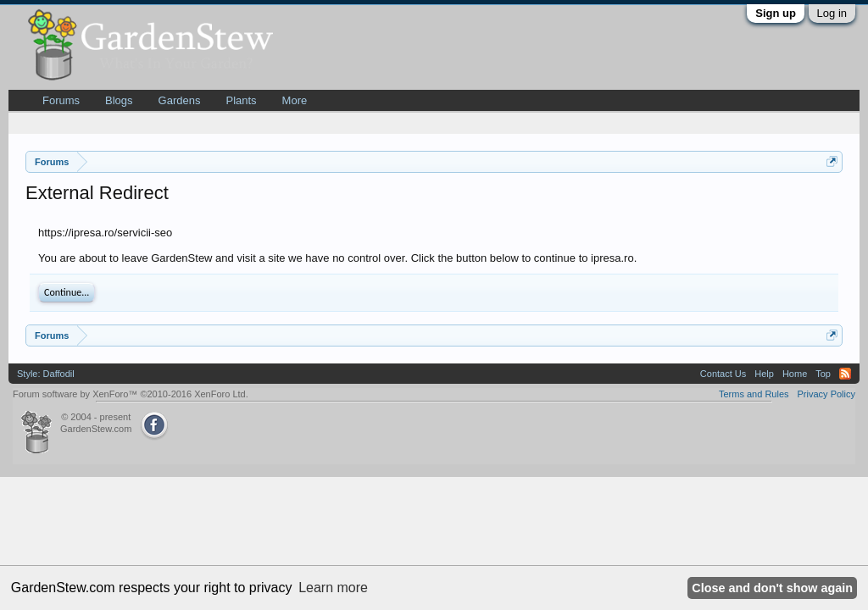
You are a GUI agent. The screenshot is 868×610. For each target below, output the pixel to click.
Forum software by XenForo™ (131, 394)
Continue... (67, 292)
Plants (241, 100)
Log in (832, 13)
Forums (61, 100)
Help (764, 374)
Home (795, 374)
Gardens (180, 100)
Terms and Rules (754, 394)
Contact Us (723, 374)
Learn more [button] (333, 588)
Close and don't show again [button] (772, 588)
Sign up (776, 13)
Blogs (119, 100)
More (295, 100)
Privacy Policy (826, 394)
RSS (845, 374)
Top (823, 374)
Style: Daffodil (46, 374)
